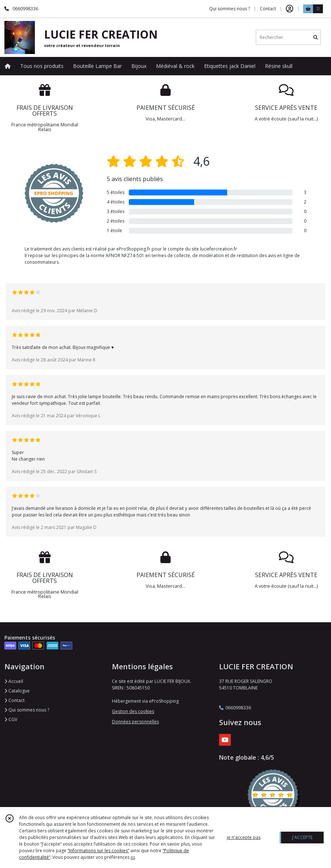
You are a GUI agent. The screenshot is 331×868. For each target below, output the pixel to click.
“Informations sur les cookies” (98, 851)
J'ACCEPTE (302, 837)
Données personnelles (135, 722)
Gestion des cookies (133, 711)
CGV (11, 719)
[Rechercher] (316, 37)
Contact (268, 9)
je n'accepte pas (244, 837)
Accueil (14, 681)
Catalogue (17, 691)
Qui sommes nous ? (27, 710)
